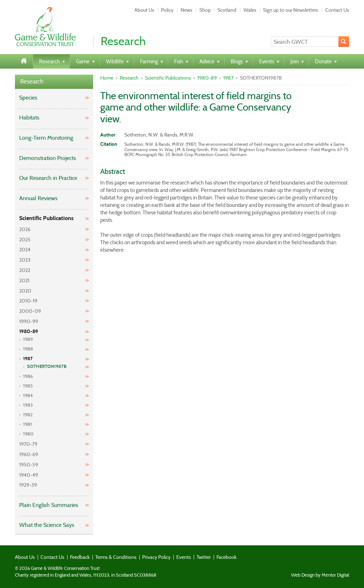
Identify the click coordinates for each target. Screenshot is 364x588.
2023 (25, 260)
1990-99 (29, 321)
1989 (28, 339)
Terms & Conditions (116, 557)
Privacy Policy (156, 557)
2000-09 (30, 311)
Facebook (226, 557)
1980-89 (29, 332)
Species (28, 98)
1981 (28, 424)
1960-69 (29, 454)
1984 (28, 395)
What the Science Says (47, 525)
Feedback (80, 557)
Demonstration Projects (48, 158)
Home (107, 78)
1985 (28, 386)
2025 (25, 240)
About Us (144, 10)
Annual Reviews (38, 198)
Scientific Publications (46, 218)
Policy (167, 10)
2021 (24, 280)
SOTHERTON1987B (47, 367)
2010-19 (28, 301)
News (186, 10)
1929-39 (28, 485)
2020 (25, 291)
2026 (25, 229)
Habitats (29, 117)
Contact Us (337, 10)
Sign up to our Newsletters (291, 10)
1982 (28, 415)
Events (184, 557)
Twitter (204, 557)
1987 (28, 359)
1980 (28, 434)
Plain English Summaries (49, 505)
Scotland (227, 10)
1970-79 (28, 444)
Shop (205, 10)
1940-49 (29, 475)
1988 (28, 349)
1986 (28, 376)
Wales (250, 10)
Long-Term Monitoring (46, 138)
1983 (28, 405)
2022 (25, 270)
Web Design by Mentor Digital (320, 575)
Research (32, 82)
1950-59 (29, 465)
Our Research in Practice (48, 178)
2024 (25, 250)
